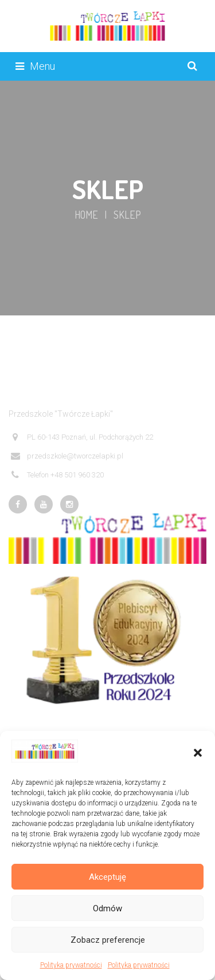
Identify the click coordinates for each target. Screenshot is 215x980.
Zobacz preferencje (108, 940)
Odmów (107, 908)
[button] (198, 753)
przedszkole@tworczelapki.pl (67, 456)
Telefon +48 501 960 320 (57, 475)
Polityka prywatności (71, 965)
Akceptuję (107, 877)
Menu (35, 66)
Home (86, 215)
